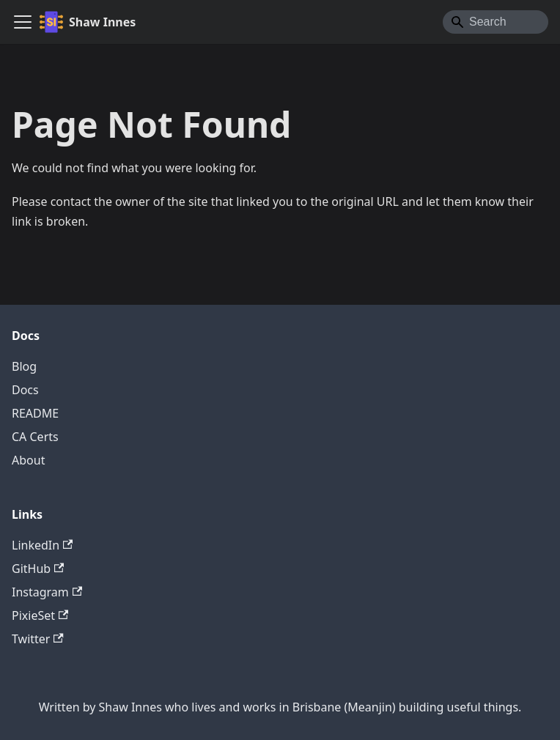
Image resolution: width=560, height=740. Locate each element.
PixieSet (40, 615)
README (35, 413)
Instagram (47, 592)
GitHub (38, 569)
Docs (25, 390)
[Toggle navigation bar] (23, 22)
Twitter (38, 639)
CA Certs (35, 437)
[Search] (495, 22)
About (28, 460)
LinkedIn (42, 545)
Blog (24, 366)
